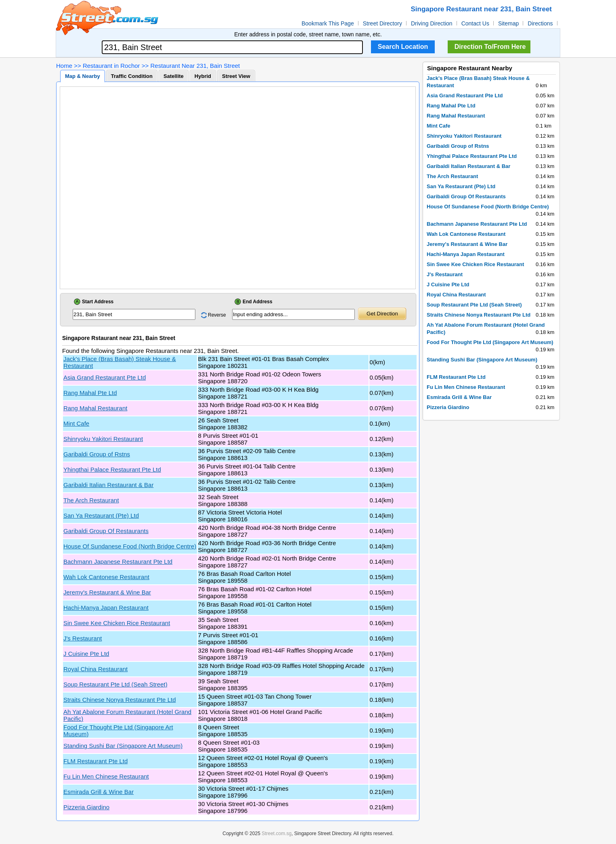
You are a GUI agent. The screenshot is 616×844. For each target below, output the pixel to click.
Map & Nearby (83, 76)
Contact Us (475, 23)
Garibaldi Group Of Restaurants (106, 531)
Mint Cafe (76, 423)
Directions (540, 23)
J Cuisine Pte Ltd (86, 654)
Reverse (217, 315)
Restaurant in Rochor (111, 66)
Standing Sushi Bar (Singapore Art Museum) (123, 746)
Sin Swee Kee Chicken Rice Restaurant (117, 623)
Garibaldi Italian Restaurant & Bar (108, 485)
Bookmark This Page (328, 23)
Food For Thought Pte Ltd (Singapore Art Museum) (490, 342)
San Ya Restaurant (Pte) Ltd (101, 515)
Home (64, 66)
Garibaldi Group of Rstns (97, 454)
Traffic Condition (132, 76)
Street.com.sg (277, 834)
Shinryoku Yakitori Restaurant (103, 439)
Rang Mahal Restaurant (95, 408)
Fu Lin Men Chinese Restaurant (106, 776)
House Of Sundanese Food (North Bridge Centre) (130, 546)
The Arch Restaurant (91, 500)
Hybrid (203, 76)
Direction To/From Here (490, 47)
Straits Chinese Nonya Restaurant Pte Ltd (119, 700)
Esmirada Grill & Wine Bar (98, 792)
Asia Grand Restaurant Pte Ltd (105, 377)
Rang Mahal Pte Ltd (90, 393)
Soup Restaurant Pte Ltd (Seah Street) (115, 684)
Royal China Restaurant (95, 669)
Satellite (174, 76)
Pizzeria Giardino (86, 807)
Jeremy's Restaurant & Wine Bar (107, 592)
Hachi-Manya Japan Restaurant (106, 608)
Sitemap (508, 23)
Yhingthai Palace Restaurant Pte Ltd (112, 469)
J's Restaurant (83, 638)
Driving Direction (432, 23)
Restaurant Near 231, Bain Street (195, 66)
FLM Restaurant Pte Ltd (95, 761)
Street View (236, 76)
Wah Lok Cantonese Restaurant (106, 577)
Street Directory (382, 23)
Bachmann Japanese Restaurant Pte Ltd (118, 562)
